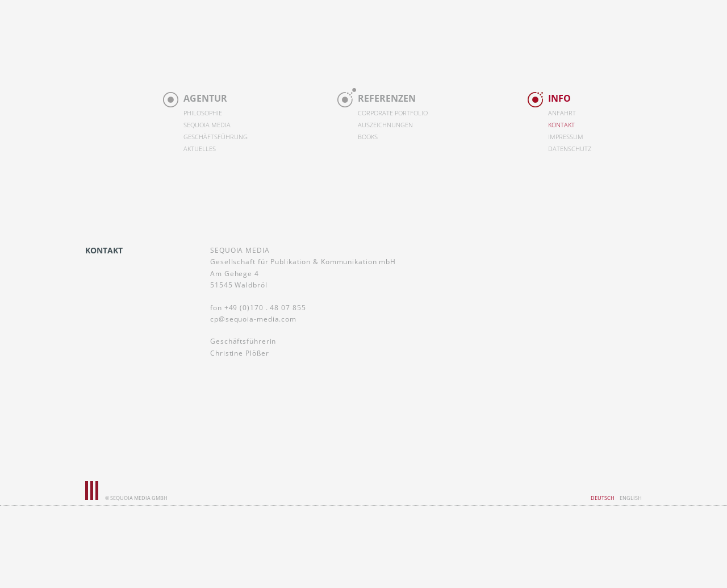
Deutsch (603, 498)
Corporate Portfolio (393, 113)
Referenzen (387, 98)
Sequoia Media (207, 125)
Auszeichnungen (385, 125)
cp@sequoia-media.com (253, 319)
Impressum (566, 137)
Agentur (205, 98)
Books (368, 137)
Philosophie (203, 113)
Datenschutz (570, 149)
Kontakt (561, 125)
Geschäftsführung (216, 137)
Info (559, 98)
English (631, 498)
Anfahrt (562, 113)
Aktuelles (200, 149)
